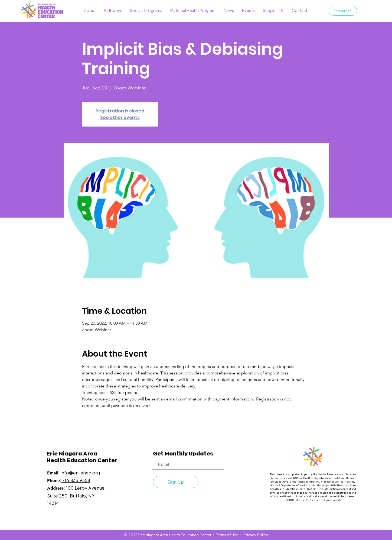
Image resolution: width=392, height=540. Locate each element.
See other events (120, 117)
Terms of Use (227, 535)
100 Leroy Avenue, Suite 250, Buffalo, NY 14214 (76, 495)
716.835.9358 (76, 480)
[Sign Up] (176, 482)
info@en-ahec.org (80, 473)
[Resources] (343, 11)
